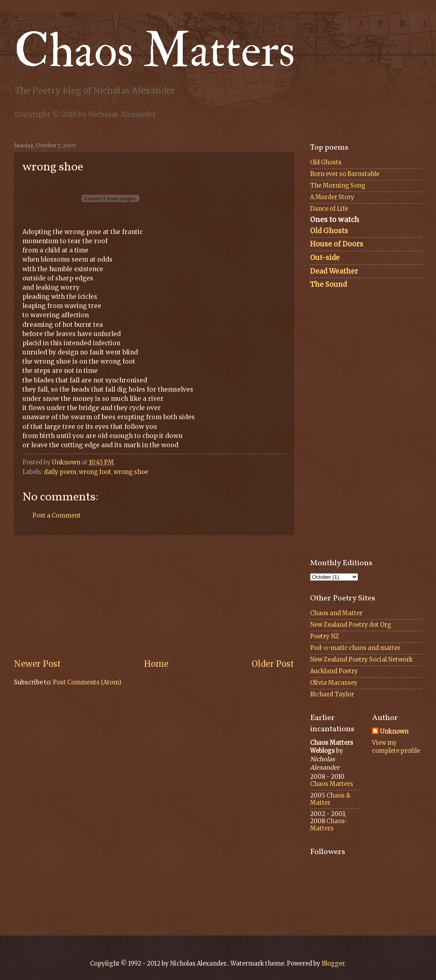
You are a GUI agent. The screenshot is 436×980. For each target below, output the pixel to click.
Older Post (273, 664)
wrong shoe (131, 472)
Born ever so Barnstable (345, 174)
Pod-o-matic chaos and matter (355, 648)
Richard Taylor (332, 694)
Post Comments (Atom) (87, 682)
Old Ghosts (326, 162)
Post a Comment (57, 516)
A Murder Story (332, 197)
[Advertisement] (154, 597)
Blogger (333, 964)
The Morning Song (338, 186)
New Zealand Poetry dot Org (351, 625)
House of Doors (337, 244)
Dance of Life (329, 209)
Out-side (325, 258)
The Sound (328, 284)
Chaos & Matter (330, 799)
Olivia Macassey (334, 683)
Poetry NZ (325, 636)
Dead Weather (334, 271)
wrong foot (95, 472)
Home (156, 664)
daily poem (60, 472)
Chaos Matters (155, 51)
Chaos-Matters (329, 825)
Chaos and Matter (336, 613)
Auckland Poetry (334, 671)
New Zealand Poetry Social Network (361, 660)
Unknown (394, 732)
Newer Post (37, 664)
